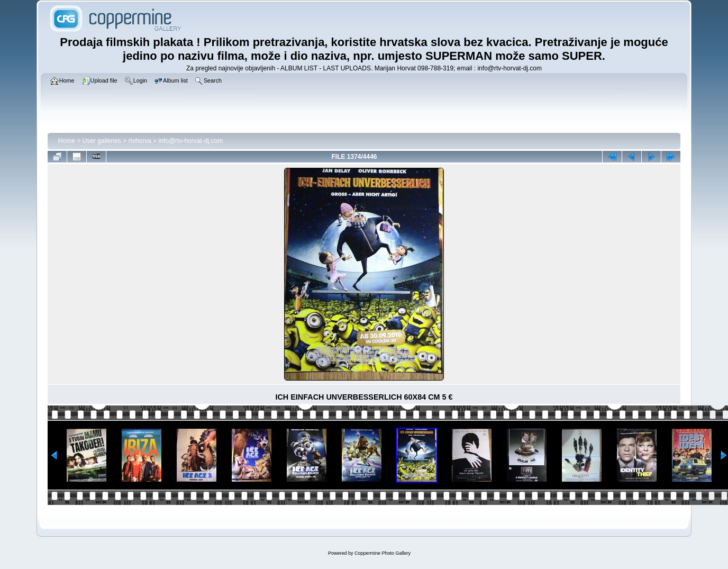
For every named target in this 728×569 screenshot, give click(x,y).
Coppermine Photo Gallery (383, 553)
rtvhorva (140, 141)
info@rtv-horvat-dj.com (191, 141)
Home (67, 141)
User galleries (102, 141)
